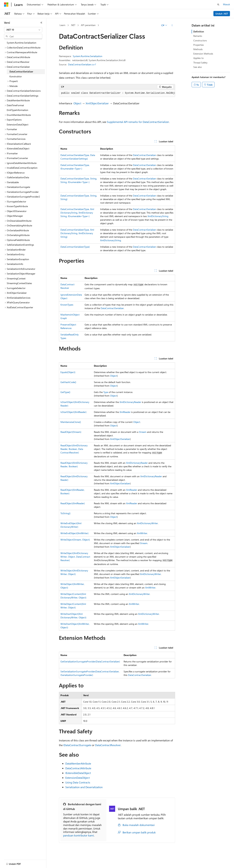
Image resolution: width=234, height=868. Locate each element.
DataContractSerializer (144, 155)
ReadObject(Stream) (71, 432)
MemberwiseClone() (71, 422)
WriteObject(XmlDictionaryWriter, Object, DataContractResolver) (75, 557)
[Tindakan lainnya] (172, 25)
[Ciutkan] (41, 23)
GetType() (65, 392)
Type (106, 392)
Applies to (198, 58)
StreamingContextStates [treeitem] (19, 283)
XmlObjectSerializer (97, 103)
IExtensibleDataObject (78, 773)
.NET (73, 25)
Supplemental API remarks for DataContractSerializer (138, 122)
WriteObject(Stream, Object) (75, 540)
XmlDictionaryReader (130, 402)
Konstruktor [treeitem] (16, 76)
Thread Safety (200, 63)
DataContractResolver (108, 745)
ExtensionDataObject (77, 778)
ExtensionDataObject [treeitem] (18, 124)
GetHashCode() (68, 382)
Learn (62, 25)
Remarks (198, 36)
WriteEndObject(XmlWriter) (74, 533)
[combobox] (23, 30)
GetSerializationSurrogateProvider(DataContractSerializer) (90, 661)
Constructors (200, 40)
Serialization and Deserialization (84, 787)
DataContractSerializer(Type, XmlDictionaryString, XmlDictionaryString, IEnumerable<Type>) (77, 213)
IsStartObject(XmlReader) (73, 412)
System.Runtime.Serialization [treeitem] (22, 43)
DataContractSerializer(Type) (75, 247)
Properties (199, 45)
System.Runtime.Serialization (88, 56)
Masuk (226, 4)
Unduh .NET (222, 14)
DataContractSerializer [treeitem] (21, 71)
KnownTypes (67, 305)
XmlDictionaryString (158, 216)
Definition (199, 31)
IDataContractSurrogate (77, 745)
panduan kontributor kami (79, 835)
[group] (117, 93)
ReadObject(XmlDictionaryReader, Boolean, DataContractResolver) (74, 449)
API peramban (88, 25)
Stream (143, 432)
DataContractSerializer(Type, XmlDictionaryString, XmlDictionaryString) (77, 233)
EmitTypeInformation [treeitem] (17, 110)
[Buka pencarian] (218, 5)
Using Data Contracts (78, 782)
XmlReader (125, 412)
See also (198, 67)
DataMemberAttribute (78, 763)
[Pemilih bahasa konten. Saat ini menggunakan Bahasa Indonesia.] (16, 862)
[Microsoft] (6, 5)
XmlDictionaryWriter (147, 523)
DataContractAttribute (78, 768)
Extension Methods (203, 54)
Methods (198, 49)
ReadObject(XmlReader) (73, 503)
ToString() (65, 513)
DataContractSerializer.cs (81, 64)
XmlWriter (142, 533)
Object (77, 103)
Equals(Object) (68, 372)
